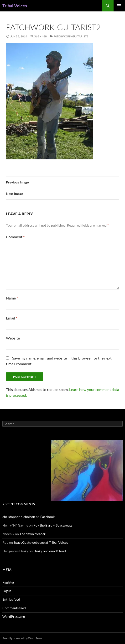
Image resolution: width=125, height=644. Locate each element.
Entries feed (11, 599)
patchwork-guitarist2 (71, 36)
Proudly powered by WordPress (22, 638)
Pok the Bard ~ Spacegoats (53, 525)
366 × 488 (40, 36)
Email (12, 318)
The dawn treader (33, 534)
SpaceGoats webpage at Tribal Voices (41, 542)
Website (13, 338)
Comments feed (14, 608)
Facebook (47, 517)
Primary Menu (119, 6)
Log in (7, 591)
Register (8, 582)
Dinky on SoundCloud (50, 551)
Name (12, 298)
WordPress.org (14, 616)
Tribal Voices (15, 6)
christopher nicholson (19, 517)
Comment (15, 237)
